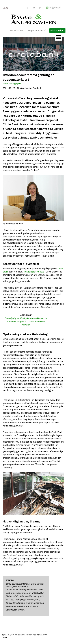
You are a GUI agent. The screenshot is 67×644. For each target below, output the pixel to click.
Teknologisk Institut (34, 272)
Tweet (5, 638)
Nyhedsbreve (17, 31)
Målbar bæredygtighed (12, 84)
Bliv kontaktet (57, 31)
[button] (45, 31)
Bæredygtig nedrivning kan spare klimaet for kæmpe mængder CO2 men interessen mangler (26, 322)
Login (6, 8)
